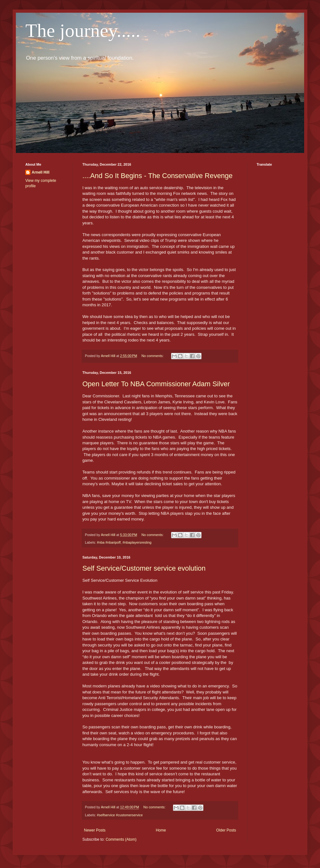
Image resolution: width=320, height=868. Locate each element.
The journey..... (83, 30)
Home (161, 830)
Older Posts (226, 830)
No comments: (153, 356)
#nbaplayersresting (137, 542)
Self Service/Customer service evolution (144, 568)
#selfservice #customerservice (120, 815)
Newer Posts (95, 830)
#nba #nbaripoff (109, 542)
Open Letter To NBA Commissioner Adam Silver (156, 384)
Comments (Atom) (121, 839)
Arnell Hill (41, 172)
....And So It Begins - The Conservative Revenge (157, 176)
